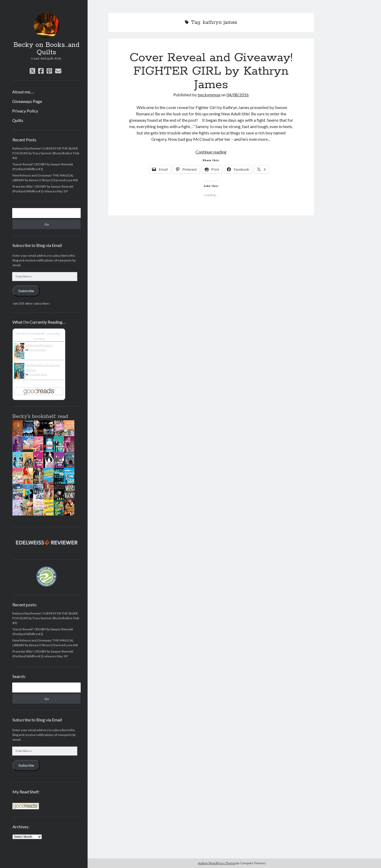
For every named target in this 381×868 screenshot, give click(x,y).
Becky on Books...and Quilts (47, 49)
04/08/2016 (238, 95)
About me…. (23, 92)
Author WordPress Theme (217, 863)
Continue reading (211, 152)
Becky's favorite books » (64, 522)
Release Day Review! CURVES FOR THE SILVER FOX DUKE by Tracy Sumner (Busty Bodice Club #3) (46, 153)
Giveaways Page (27, 101)
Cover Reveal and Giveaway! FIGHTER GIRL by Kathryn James (211, 71)
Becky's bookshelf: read (40, 417)
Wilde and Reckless (39, 345)
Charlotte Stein (38, 374)
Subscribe (26, 291)
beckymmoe (209, 95)
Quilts (18, 120)
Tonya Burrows (38, 350)
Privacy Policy (25, 111)
